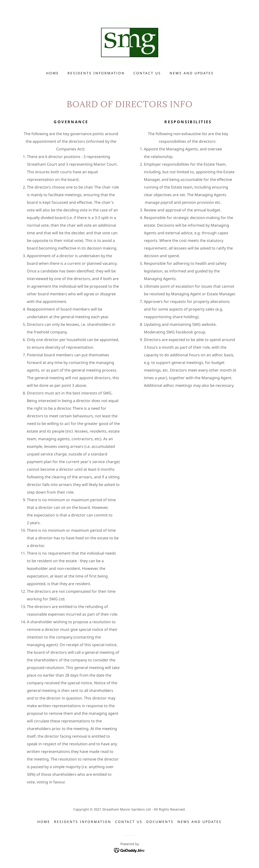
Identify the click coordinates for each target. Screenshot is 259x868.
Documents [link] (160, 822)
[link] (130, 42)
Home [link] (53, 73)
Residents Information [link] (96, 73)
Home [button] (44, 822)
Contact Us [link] (147, 73)
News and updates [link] (192, 73)
